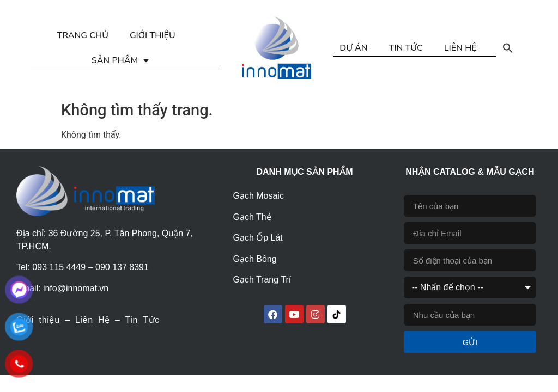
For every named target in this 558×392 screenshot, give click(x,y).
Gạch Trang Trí (262, 280)
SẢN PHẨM (120, 60)
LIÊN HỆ (460, 48)
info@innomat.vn (76, 288)
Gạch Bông (254, 259)
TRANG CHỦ (82, 35)
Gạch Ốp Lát (257, 238)
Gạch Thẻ (252, 217)
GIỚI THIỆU (153, 35)
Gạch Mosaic (258, 196)
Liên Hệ (93, 320)
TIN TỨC (406, 48)
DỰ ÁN (353, 48)
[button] (508, 48)
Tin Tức (142, 320)
